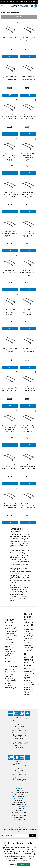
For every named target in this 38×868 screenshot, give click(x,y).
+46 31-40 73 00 (19, 726)
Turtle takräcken (14, 535)
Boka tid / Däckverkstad (19, 804)
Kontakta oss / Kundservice (19, 793)
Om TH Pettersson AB (19, 794)
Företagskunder (19, 801)
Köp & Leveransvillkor (19, 796)
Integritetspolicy (13, 860)
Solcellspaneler (19, 818)
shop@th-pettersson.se (19, 731)
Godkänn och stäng (23, 864)
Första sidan (19, 791)
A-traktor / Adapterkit (19, 816)
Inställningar (12, 864)
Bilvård (19, 814)
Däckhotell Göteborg (19, 819)
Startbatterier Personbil (19, 812)
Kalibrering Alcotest (19, 802)
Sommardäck (19, 810)
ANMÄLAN (33, 835)
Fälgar (19, 821)
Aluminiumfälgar (19, 809)
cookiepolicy (27, 860)
